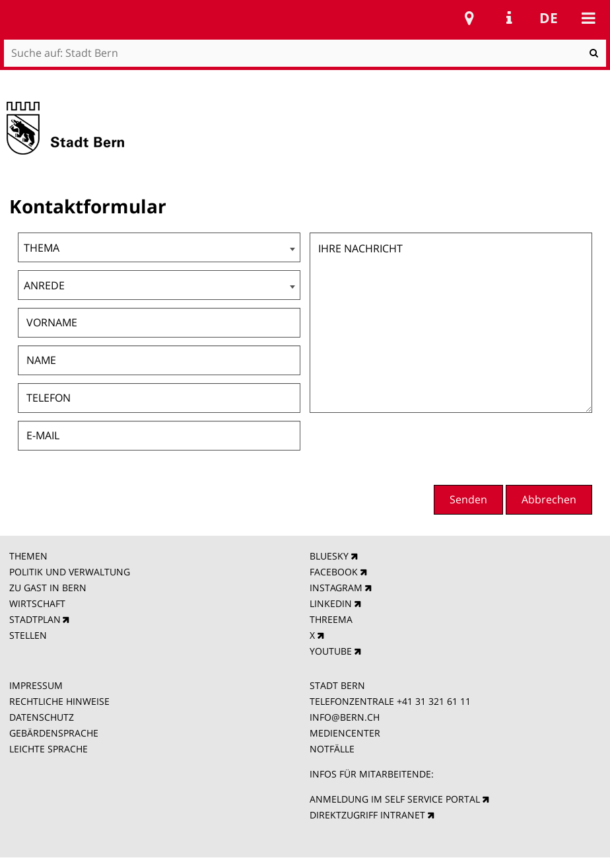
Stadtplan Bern (469, 18)
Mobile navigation (588, 18)
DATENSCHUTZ (42, 717)
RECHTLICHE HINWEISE (59, 701)
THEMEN (28, 556)
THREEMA (331, 619)
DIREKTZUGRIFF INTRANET (367, 815)
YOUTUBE (331, 651)
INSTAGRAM (336, 588)
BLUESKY (329, 556)
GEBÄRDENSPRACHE (54, 733)
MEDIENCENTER (345, 733)
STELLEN (28, 635)
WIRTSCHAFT (37, 603)
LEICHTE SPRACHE (49, 749)
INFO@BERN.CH (345, 717)
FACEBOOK (334, 572)
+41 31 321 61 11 (434, 701)
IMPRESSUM (36, 685)
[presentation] (492, 447)
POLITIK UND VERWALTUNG (70, 572)
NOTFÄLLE (332, 749)
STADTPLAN (35, 619)
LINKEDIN (331, 603)
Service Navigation (509, 18)
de (549, 18)
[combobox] (159, 247)
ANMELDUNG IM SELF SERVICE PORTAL (395, 799)
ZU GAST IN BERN (48, 588)
